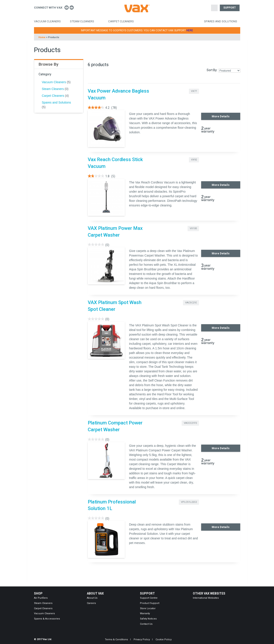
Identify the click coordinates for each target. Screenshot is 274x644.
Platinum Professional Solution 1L (112, 505)
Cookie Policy (164, 640)
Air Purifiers (41, 598)
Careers (91, 603)
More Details (221, 116)
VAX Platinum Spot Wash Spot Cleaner (115, 306)
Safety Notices (148, 619)
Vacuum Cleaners (47, 21)
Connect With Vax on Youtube (67, 8)
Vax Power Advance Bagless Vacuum (118, 94)
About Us (92, 598)
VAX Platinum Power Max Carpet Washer (115, 232)
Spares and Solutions (221, 21)
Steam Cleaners (82, 21)
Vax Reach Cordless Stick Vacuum (115, 163)
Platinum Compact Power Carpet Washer (115, 426)
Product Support (150, 603)
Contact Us (146, 624)
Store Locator (148, 608)
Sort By (212, 70)
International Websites (206, 598)
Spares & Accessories (47, 619)
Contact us (72, 8)
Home (42, 37)
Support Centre (149, 598)
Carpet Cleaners (121, 21)
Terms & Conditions (116, 640)
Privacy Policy (142, 640)
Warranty (145, 613)
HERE (190, 30)
